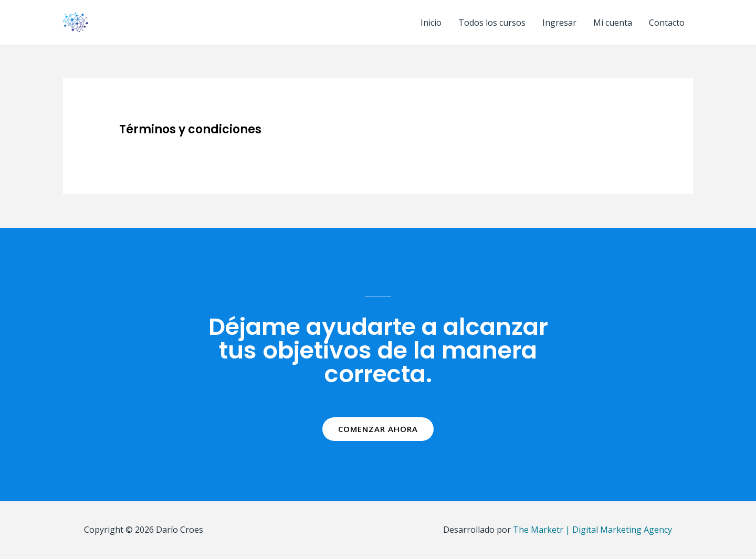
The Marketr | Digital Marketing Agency (592, 530)
